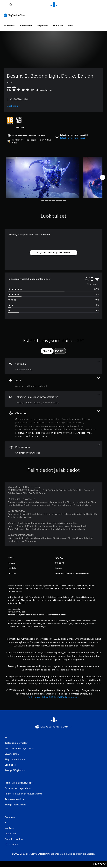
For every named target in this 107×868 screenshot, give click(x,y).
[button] (72, 138)
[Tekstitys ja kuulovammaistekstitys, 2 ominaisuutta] (53, 399)
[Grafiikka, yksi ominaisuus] (53, 366)
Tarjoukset (42, 25)
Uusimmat (10, 25)
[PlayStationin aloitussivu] (54, 5)
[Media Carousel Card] (43, 177)
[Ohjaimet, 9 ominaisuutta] (53, 424)
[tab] (47, 351)
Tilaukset (58, 25)
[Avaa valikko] (4, 5)
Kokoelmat (26, 25)
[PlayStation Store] (15, 15)
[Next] (102, 177)
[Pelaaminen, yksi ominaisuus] (53, 449)
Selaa (71, 25)
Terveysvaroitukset (16, 612)
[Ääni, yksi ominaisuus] (53, 383)
